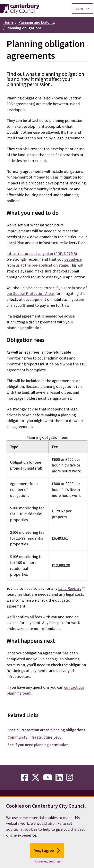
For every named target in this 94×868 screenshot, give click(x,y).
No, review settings (47, 864)
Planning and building (37, 22)
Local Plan (15, 243)
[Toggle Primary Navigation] (82, 9)
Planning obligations (24, 28)
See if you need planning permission (38, 745)
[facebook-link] (25, 778)
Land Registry (70, 588)
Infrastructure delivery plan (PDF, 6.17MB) (42, 254)
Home (8, 22)
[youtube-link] (48, 778)
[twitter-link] (36, 778)
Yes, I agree (47, 853)
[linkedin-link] (59, 778)
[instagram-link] (70, 778)
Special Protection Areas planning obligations (46, 730)
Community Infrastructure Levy (35, 737)
